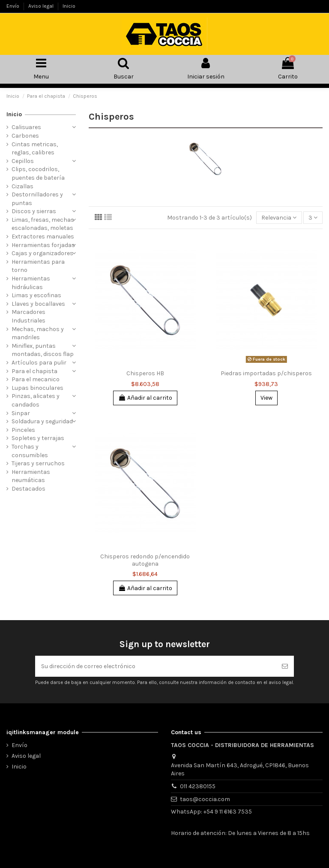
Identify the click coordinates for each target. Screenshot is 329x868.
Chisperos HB (145, 373)
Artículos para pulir (39, 363)
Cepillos (23, 161)
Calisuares (26, 127)
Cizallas (22, 186)
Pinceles (23, 430)
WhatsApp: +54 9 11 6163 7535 (211, 812)
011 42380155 (198, 786)
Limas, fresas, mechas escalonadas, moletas (43, 224)
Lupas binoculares (37, 388)
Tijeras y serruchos (38, 463)
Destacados (28, 489)
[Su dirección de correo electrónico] (156, 666)
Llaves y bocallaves (38, 304)
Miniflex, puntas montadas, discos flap (43, 350)
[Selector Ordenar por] (279, 218)
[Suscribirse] (285, 666)
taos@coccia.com (205, 799)
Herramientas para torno (38, 266)
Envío (13, 6)
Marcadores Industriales (28, 316)
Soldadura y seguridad (42, 421)
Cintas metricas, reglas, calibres (35, 149)
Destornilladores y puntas (37, 199)
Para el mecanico (36, 379)
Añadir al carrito (145, 398)
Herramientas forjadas (43, 245)
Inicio (69, 6)
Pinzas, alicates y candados (36, 400)
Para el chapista (34, 371)
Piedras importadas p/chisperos (266, 373)
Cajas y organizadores (42, 253)
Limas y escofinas (36, 295)
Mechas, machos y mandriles (38, 333)
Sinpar (21, 413)
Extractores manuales (43, 237)
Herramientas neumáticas (31, 476)
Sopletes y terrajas (38, 438)
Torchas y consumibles (30, 451)
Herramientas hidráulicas (31, 283)
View (266, 398)
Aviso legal (42, 6)
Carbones (25, 136)
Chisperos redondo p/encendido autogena (145, 560)
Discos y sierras (34, 211)
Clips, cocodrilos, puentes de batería (38, 173)
